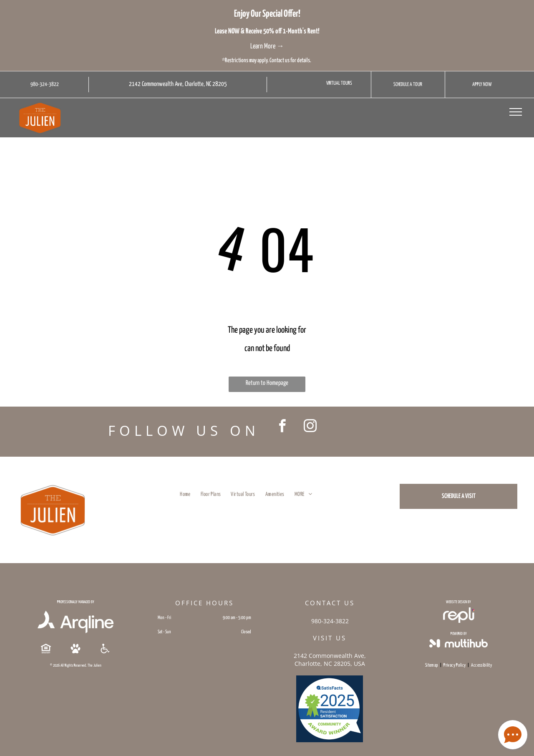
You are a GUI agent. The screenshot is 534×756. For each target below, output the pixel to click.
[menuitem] (185, 495)
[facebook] (282, 427)
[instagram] (310, 427)
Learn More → (267, 47)
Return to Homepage (267, 383)
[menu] (516, 112)
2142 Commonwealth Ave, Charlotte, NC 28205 (178, 84)
